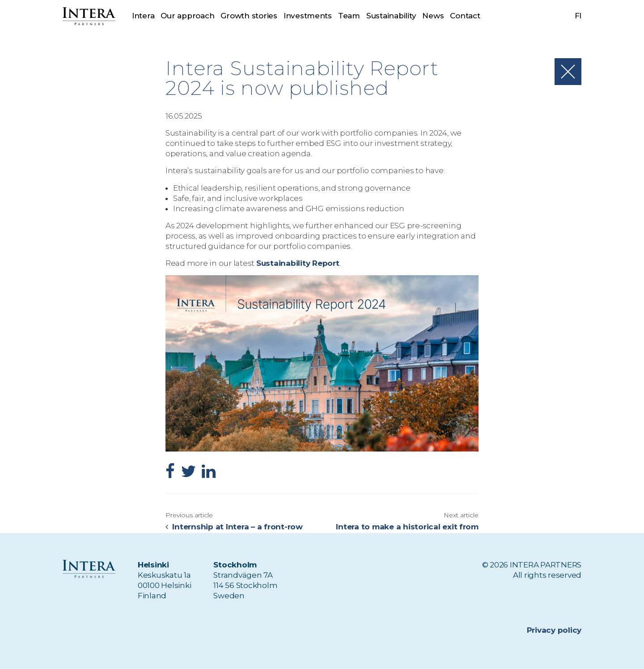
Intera (143, 16)
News (433, 16)
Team (349, 16)
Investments (308, 16)
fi (578, 16)
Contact (465, 16)
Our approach (187, 16)
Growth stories (249, 16)
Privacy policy (554, 630)
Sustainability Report (298, 263)
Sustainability (391, 16)
